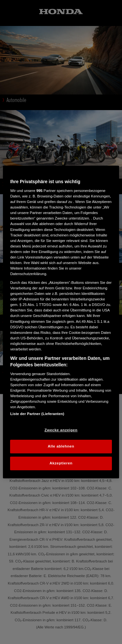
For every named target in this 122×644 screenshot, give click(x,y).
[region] (61, 322)
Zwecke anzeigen (61, 430)
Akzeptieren (61, 463)
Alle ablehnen (61, 447)
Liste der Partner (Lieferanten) (37, 414)
